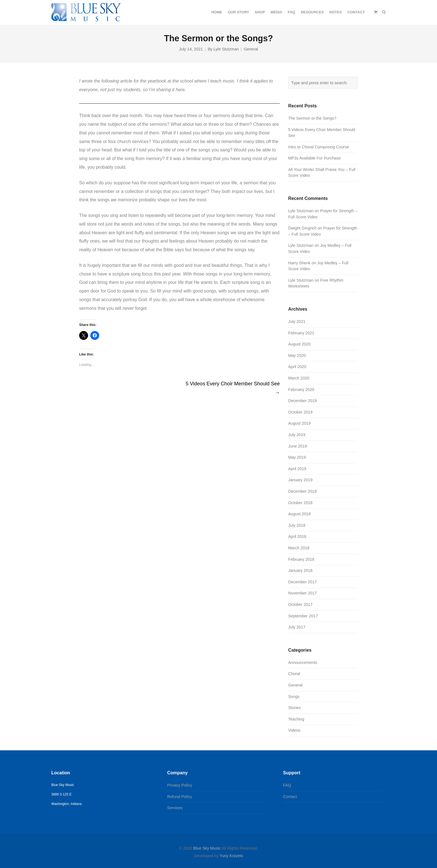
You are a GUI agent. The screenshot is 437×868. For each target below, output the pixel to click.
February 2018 (301, 559)
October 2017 (300, 605)
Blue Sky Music (207, 848)
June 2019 (298, 446)
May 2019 (297, 457)
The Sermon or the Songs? (312, 118)
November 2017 (302, 593)
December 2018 (302, 491)
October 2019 (300, 412)
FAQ (287, 785)
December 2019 (302, 401)
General (251, 49)
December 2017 (302, 582)
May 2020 (297, 356)
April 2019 (297, 469)
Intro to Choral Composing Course (319, 147)
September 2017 (303, 616)
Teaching (296, 719)
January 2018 (300, 570)
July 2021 (297, 321)
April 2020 (297, 367)
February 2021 (301, 333)
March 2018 (299, 548)
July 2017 (297, 627)
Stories (294, 708)
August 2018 (299, 514)
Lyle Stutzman (226, 49)
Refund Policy (180, 797)
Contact (290, 797)
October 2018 (300, 503)
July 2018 (297, 525)
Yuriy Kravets (231, 856)
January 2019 (300, 480)
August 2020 (299, 344)
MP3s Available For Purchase (315, 158)
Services (175, 808)
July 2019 (297, 435)
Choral (294, 674)
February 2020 (301, 390)
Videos (294, 730)
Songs (294, 697)
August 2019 (299, 423)
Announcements (303, 663)
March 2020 (299, 378)
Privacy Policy (180, 785)
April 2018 (297, 536)
